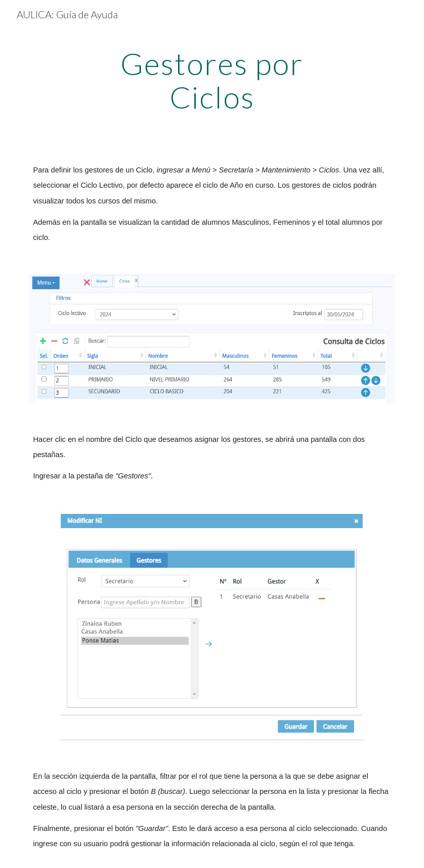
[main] (212, 80)
